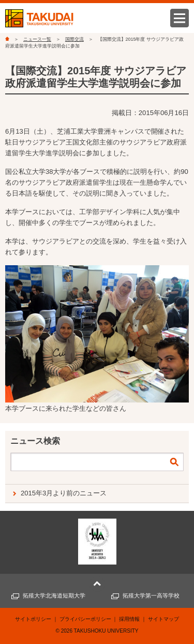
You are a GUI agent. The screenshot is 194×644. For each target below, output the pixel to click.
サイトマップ (163, 619)
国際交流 (74, 39)
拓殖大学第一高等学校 (151, 595)
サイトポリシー (33, 619)
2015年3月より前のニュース (64, 493)
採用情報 (129, 619)
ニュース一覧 (37, 39)
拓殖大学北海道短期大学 (54, 595)
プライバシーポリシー (85, 619)
